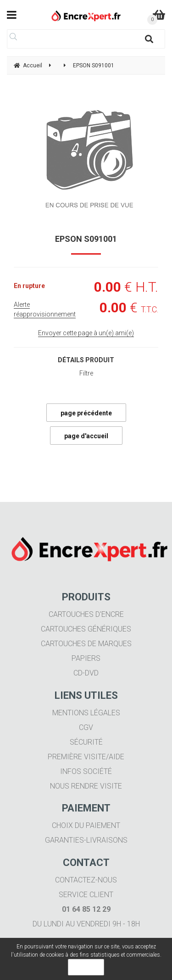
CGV (86, 727)
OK (86, 967)
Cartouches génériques (86, 629)
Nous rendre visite (86, 786)
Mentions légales (86, 713)
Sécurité (86, 742)
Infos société (86, 771)
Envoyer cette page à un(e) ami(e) (86, 333)
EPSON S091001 (86, 239)
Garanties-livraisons (86, 840)
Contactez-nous (86, 880)
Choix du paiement (86, 825)
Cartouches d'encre (86, 614)
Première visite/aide (86, 757)
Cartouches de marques (86, 644)
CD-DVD (86, 673)
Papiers (86, 658)
